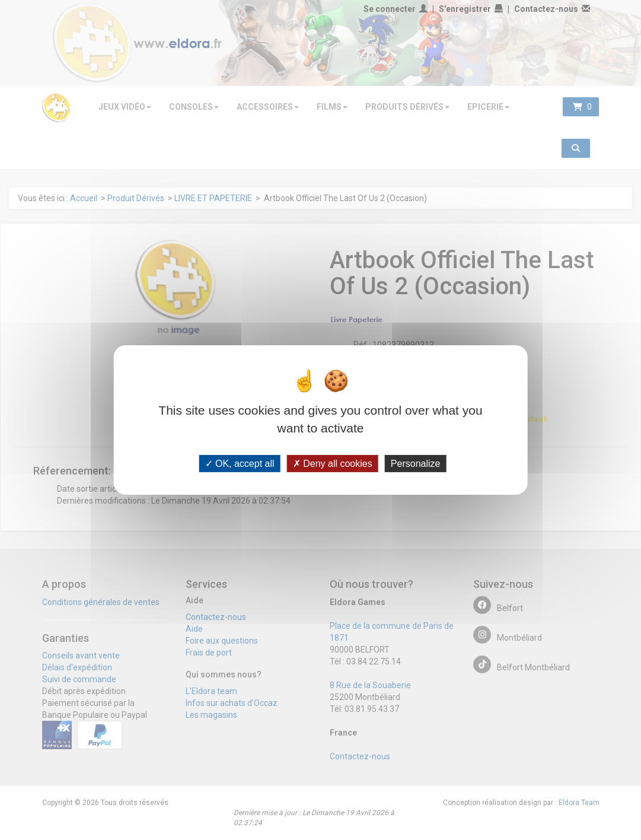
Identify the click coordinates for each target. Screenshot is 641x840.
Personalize (416, 464)
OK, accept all (240, 464)
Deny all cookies (333, 464)
